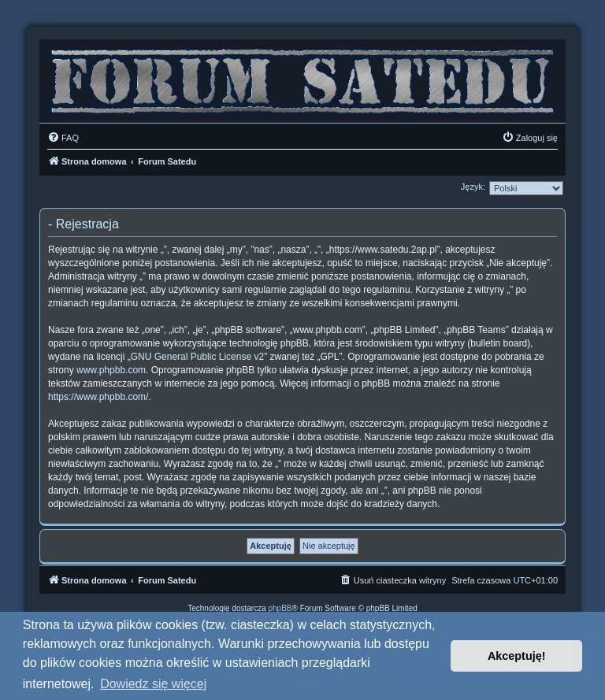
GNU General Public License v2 (197, 357)
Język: (473, 187)
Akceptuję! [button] (517, 656)
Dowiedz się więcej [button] (153, 684)
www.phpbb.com (111, 370)
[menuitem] (63, 138)
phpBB (280, 608)
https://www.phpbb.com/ (98, 397)
